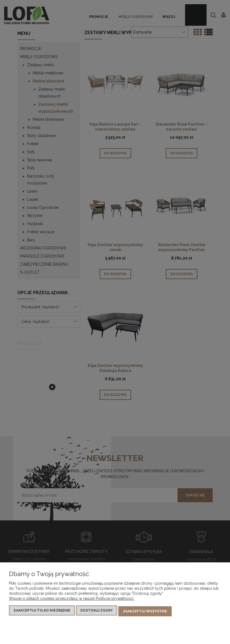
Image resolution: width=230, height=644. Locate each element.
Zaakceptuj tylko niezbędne (42, 612)
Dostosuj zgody (97, 612)
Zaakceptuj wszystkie (145, 612)
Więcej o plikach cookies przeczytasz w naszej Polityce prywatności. (72, 600)
